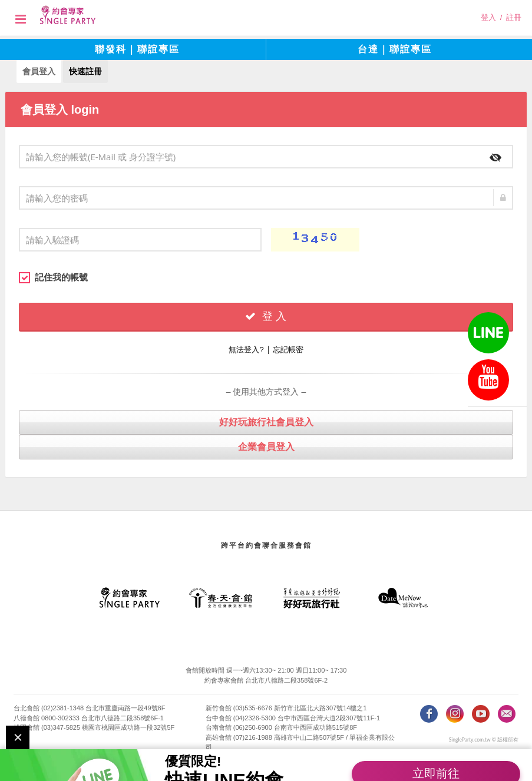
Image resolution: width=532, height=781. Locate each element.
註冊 (514, 17)
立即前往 (436, 753)
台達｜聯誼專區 (395, 49)
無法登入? (246, 349)
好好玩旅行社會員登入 (266, 421)
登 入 (266, 316)
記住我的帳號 (53, 277)
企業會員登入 (266, 446)
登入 (488, 17)
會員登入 (39, 71)
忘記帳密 (288, 349)
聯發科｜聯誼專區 (137, 49)
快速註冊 (85, 71)
